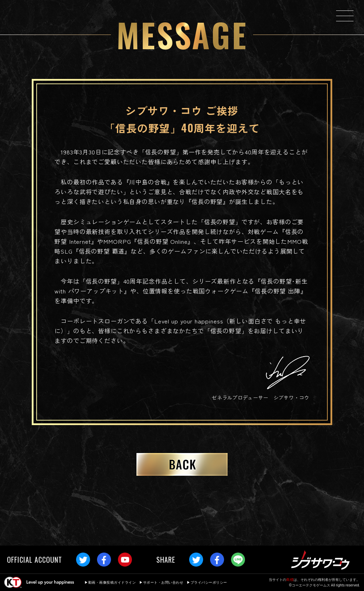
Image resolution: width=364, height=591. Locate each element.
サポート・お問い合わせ (163, 582)
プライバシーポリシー (209, 582)
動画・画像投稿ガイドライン (112, 582)
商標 (290, 580)
